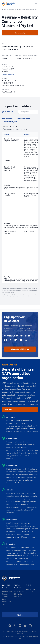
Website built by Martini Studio (11, 636)
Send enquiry (20, 33)
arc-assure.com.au (8, 74)
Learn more (8, 410)
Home (4, 10)
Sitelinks (20, 615)
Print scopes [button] (9, 112)
